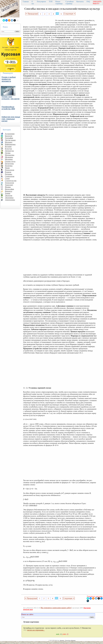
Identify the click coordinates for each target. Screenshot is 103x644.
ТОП (51, 2)
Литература (9, 151)
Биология (9, 136)
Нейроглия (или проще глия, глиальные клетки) (11, 119)
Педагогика (9, 164)
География (9, 138)
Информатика (10, 144)
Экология (9, 196)
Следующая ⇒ (70, 14)
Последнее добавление (70, 640)
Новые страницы (59, 3)
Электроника (10, 200)
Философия (9, 189)
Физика (8, 187)
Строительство (11, 181)
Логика (8, 153)
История (8, 146)
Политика (9, 166)
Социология (10, 176)
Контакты (80, 2)
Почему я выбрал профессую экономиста (9, 79)
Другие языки (10, 140)
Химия (8, 193)
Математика (10, 155)
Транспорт (9, 185)
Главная (26, 2)
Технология (9, 183)
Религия (8, 172)
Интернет (9, 142)
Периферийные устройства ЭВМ (8, 108)
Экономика (9, 198)
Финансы (9, 191)
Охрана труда (10, 161)
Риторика (9, 174)
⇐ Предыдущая (32, 14)
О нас (33, 3)
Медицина (9, 157)
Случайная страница (70, 3)
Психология (10, 170)
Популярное (41, 2)
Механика (9, 159)
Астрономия (10, 134)
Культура (8, 149)
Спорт (7, 178)
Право (7, 168)
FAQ (88, 2)
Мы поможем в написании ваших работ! (56, 608)
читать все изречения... (36, 630)
